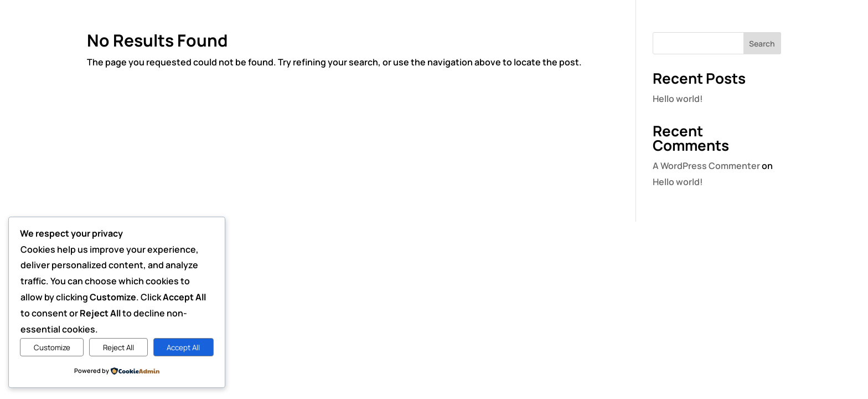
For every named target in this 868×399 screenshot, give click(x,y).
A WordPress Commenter (706, 166)
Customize (52, 347)
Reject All (118, 347)
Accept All (183, 347)
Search (762, 44)
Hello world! (678, 99)
